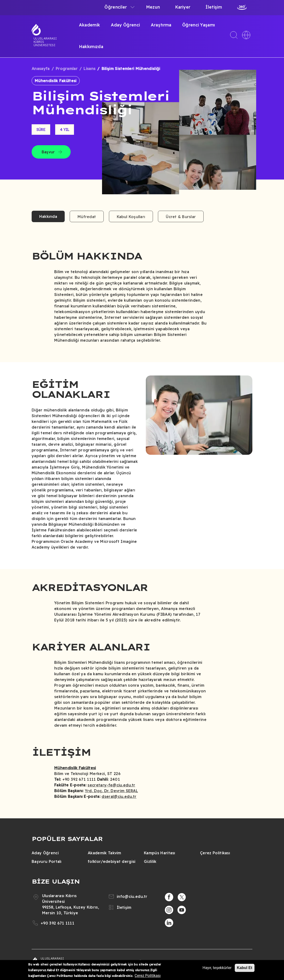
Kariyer (183, 7)
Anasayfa (41, 69)
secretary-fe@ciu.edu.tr (111, 785)
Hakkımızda (91, 47)
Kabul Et (245, 968)
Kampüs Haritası (160, 853)
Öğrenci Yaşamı (198, 25)
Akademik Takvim (105, 853)
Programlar (67, 69)
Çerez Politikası (215, 853)
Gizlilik (150, 861)
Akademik (90, 25)
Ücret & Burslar (181, 217)
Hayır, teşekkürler (217, 968)
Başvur (48, 152)
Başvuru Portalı (47, 861)
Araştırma (161, 25)
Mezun (153, 7)
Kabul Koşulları (131, 217)
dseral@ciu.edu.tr (119, 796)
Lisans (89, 69)
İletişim (214, 7)
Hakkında (48, 216)
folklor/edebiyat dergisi (112, 861)
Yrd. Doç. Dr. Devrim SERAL (111, 791)
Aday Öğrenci (125, 25)
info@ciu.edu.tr (132, 896)
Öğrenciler (116, 7)
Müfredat (87, 217)
